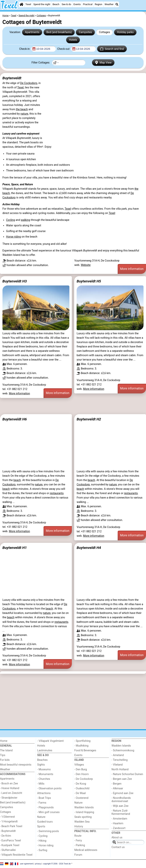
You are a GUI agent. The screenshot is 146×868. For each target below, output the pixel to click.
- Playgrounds (46, 807)
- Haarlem (117, 823)
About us (117, 837)
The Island (6, 750)
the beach (22, 109)
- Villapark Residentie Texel (16, 855)
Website (86, 265)
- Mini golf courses (48, 812)
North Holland (120, 769)
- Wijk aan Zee (120, 806)
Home (4, 741)
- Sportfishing (82, 741)
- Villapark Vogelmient (50, 741)
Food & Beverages (85, 750)
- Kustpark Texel (10, 845)
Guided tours (45, 822)
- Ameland (118, 755)
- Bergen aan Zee (122, 779)
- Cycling (42, 836)
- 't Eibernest (7, 817)
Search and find (112, 49)
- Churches (44, 779)
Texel (28, 4)
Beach (56, 4)
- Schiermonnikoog (123, 750)
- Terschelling (120, 760)
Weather (109, 4)
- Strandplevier (9, 798)
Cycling (11, 220)
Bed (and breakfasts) (59, 32)
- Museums (44, 769)
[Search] (117, 4)
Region (99, 4)
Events (77, 4)
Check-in (25, 49)
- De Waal (80, 793)
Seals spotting (83, 817)
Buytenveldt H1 (15, 548)
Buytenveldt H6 (15, 419)
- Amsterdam (119, 819)
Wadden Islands (84, 807)
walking (26, 220)
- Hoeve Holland (10, 788)
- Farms (42, 803)
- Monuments (45, 774)
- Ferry (78, 841)
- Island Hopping (84, 812)
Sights (41, 765)
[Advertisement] (73, 406)
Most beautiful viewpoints (16, 765)
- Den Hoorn (82, 774)
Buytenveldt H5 (89, 281)
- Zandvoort (119, 828)
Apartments (32, 32)
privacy (38, 864)
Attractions (44, 793)
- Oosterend (81, 798)
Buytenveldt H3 (15, 281)
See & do (66, 4)
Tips (3, 755)
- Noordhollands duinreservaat (121, 800)
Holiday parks (125, 32)
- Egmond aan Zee (123, 793)
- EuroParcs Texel (10, 841)
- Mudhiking (81, 746)
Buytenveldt (12, 78)
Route (78, 836)
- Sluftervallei (8, 850)
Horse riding (13, 237)
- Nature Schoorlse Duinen (127, 774)
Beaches (42, 760)
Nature (41, 817)
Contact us (118, 847)
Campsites (85, 32)
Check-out (64, 49)
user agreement (27, 864)
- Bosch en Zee (9, 784)
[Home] (21, 4)
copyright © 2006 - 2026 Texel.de (57, 864)
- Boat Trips (44, 798)
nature (24, 114)
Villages (79, 765)
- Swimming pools (48, 831)
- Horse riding (45, 845)
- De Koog (80, 784)
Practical (88, 4)
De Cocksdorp (29, 83)
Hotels (73, 40)
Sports (41, 826)
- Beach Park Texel (11, 826)
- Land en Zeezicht (11, 793)
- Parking (80, 845)
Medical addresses (86, 850)
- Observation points (49, 788)
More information (132, 269)
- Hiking (42, 841)
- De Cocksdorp (84, 779)
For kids (5, 760)
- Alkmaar (117, 788)
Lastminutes (45, 750)
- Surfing (42, 850)
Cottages (105, 32)
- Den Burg (81, 769)
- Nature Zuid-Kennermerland (121, 812)
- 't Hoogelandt (9, 822)
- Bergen (117, 784)
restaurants (57, 493)
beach (17, 480)
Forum (78, 855)
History (79, 826)
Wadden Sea (82, 822)
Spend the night (42, 4)
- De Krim (6, 836)
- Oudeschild (82, 788)
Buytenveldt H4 (89, 548)
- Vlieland (117, 765)
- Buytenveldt (8, 831)
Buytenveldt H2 (89, 419)
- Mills (41, 784)
